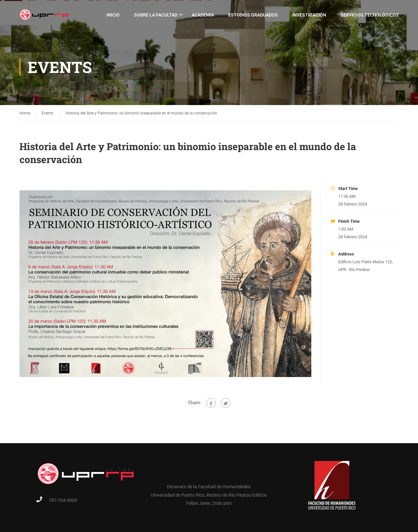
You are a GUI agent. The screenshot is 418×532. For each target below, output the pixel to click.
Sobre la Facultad (156, 15)
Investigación (309, 15)
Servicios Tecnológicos (370, 15)
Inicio (113, 15)
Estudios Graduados (253, 15)
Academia (203, 15)
